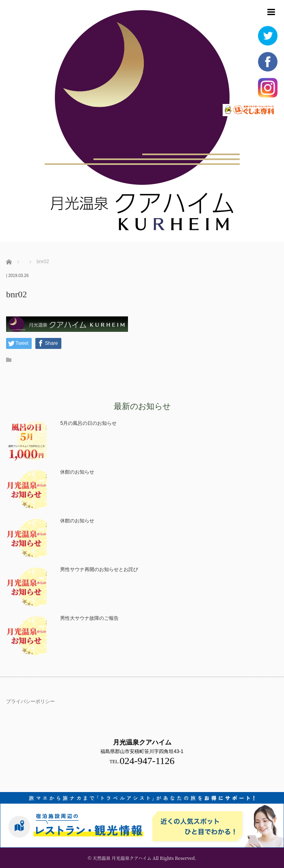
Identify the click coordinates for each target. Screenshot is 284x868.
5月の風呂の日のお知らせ (88, 423)
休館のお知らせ (77, 472)
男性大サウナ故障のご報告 (89, 618)
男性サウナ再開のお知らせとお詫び (99, 569)
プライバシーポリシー (30, 701)
